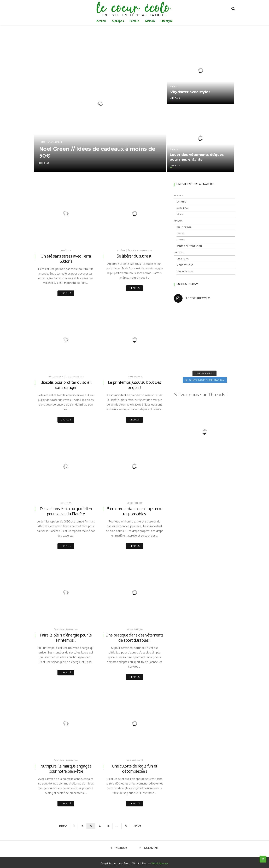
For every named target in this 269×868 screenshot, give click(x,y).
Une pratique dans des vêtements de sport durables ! (135, 637)
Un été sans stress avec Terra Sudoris (66, 259)
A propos (118, 21)
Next (140, 824)
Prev (60, 824)
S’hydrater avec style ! (190, 92)
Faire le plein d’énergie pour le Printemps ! (66, 637)
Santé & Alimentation (140, 250)
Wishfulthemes (160, 862)
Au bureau (183, 208)
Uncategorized (55, 142)
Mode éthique (135, 502)
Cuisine (121, 250)
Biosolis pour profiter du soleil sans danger (66, 385)
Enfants (174, 87)
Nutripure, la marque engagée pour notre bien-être (66, 767)
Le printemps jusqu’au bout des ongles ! (135, 385)
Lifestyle (167, 21)
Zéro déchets (135, 759)
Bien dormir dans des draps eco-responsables (134, 511)
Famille (135, 21)
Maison (150, 21)
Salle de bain (56, 376)
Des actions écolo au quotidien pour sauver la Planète (66, 511)
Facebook (119, 846)
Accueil (101, 21)
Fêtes (42, 142)
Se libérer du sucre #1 (134, 256)
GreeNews (66, 502)
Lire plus (44, 163)
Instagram (149, 846)
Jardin (180, 233)
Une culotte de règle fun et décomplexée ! (135, 767)
